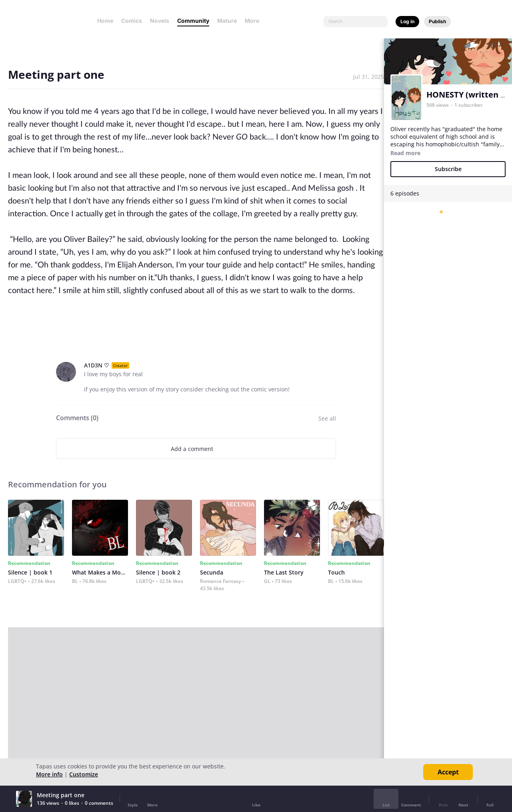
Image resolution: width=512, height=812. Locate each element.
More (254, 21)
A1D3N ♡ (97, 365)
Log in (407, 21)
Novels (160, 21)
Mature (227, 21)
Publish (437, 21)
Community (193, 21)
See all (327, 418)
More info (49, 774)
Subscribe (448, 169)
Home (105, 21)
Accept (448, 772)
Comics (132, 21)
